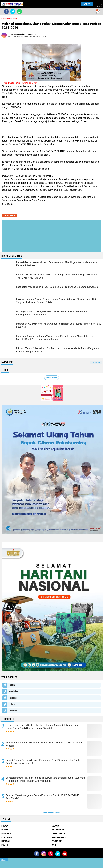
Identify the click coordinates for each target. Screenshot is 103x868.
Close (4, 860)
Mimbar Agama (59, 837)
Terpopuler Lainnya (52, 812)
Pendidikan (14, 691)
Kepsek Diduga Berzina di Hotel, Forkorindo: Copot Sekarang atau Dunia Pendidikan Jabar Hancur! (43, 762)
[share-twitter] (13, 11)
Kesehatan (7, 837)
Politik (12, 704)
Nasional (13, 698)
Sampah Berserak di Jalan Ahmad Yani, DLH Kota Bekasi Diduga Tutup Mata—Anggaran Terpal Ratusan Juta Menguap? (46, 779)
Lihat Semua (52, 378)
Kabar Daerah (12, 19)
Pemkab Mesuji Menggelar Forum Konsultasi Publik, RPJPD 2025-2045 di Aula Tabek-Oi (44, 797)
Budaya (5, 826)
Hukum (12, 685)
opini (54, 845)
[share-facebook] (6, 11)
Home (4, 19)
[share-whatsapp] (19, 11)
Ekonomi (13, 711)
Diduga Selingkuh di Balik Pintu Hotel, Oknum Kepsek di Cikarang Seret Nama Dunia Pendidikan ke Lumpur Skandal (42, 727)
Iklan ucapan (58, 830)
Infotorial (7, 833)
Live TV (86, 4)
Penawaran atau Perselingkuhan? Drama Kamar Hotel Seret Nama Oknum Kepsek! (44, 744)
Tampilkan (96, 362)
